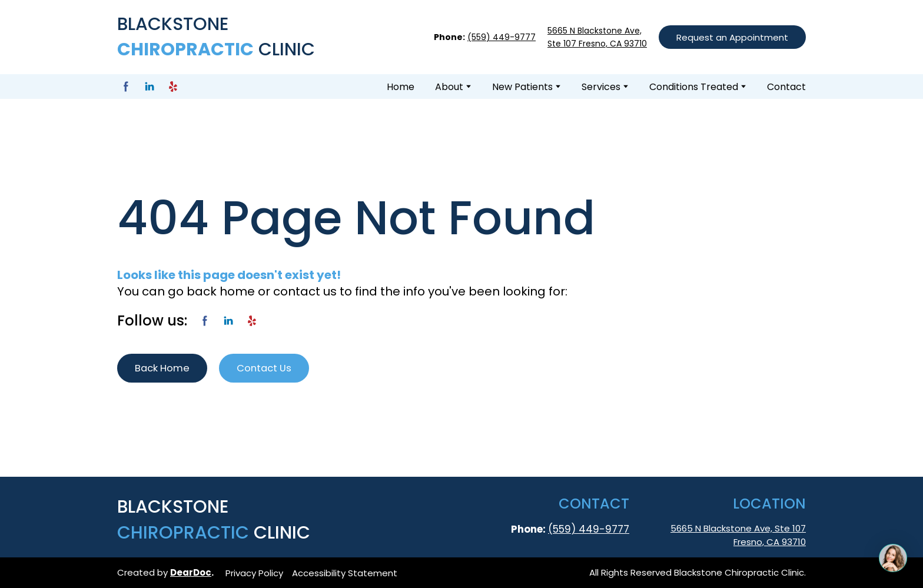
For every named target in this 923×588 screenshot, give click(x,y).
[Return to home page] (221, 37)
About (449, 87)
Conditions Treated (694, 87)
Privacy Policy (254, 573)
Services (601, 87)
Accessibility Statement (345, 573)
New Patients (522, 87)
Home (401, 87)
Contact (786, 87)
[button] (732, 37)
